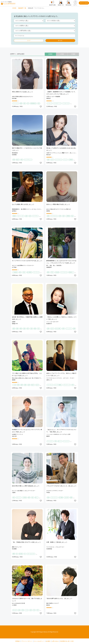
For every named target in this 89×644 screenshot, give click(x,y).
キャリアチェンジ (28, 160)
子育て (52, 272)
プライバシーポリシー (27, 641)
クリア (29, 41)
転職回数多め (33, 103)
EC (25, 554)
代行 (39, 329)
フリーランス (16, 103)
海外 (25, 103)
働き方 (18, 160)
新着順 (50, 54)
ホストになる (84, 3)
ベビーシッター (21, 216)
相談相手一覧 (22, 8)
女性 (39, 103)
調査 (35, 329)
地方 (33, 497)
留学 (63, 329)
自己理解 (61, 497)
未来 (31, 610)
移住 (22, 160)
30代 (34, 610)
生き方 (52, 160)
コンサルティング (57, 103)
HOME (14, 8)
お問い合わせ (55, 641)
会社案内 (48, 641)
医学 (28, 329)
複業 (21, 103)
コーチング (50, 103)
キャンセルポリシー (39, 641)
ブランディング (67, 385)
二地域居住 (15, 272)
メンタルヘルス (66, 103)
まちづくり (19, 497)
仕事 (60, 216)
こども (27, 610)
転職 (14, 160)
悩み (72, 216)
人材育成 (25, 497)
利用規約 (18, 641)
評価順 (73, 54)
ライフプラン (35, 216)
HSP (28, 103)
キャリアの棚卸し (58, 385)
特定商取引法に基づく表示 (67, 641)
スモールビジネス (31, 554)
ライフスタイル (58, 160)
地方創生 (21, 554)
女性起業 (57, 272)
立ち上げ (15, 610)
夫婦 (63, 216)
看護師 (14, 216)
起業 (26, 216)
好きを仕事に (58, 329)
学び (38, 610)
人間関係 (71, 160)
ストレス (65, 160)
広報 (23, 610)
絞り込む (60, 41)
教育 (29, 497)
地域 (48, 497)
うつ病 (14, 385)
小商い (24, 272)
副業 (48, 216)
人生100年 (66, 497)
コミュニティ (69, 329)
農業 (48, 272)
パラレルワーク (54, 497)
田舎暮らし (71, 272)
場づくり (60, 441)
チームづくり (66, 441)
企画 (19, 610)
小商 (55, 441)
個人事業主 (29, 272)
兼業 (21, 329)
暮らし (37, 497)
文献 (31, 329)
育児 (73, 385)
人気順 (62, 54)
